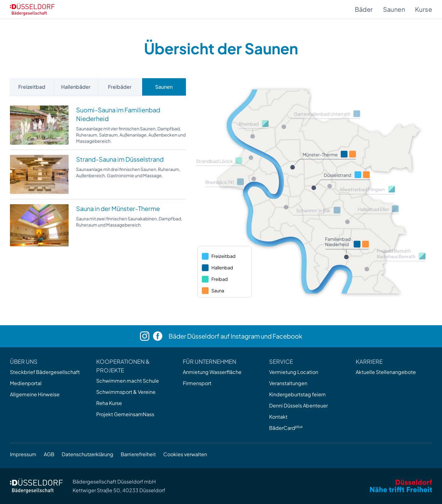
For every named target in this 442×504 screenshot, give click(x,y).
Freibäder (120, 87)
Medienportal (26, 383)
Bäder (364, 9)
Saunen (394, 9)
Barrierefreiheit (138, 454)
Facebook (287, 336)
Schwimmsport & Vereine (126, 392)
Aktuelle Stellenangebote (386, 372)
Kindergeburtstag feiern (297, 394)
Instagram (245, 336)
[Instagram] (147, 336)
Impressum (23, 454)
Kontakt (278, 417)
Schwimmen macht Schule (128, 381)
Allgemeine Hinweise (35, 394)
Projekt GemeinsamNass (125, 414)
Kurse (424, 9)
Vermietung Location (294, 372)
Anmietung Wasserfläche (212, 372)
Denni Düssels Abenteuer (298, 405)
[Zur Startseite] (32, 9)
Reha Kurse (109, 403)
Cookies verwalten (185, 454)
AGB (49, 454)
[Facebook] (161, 336)
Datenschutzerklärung (88, 454)
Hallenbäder (76, 87)
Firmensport (197, 383)
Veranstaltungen (288, 383)
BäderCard (286, 428)
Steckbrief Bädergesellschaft (45, 372)
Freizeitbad (32, 87)
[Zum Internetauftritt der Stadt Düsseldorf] (401, 486)
